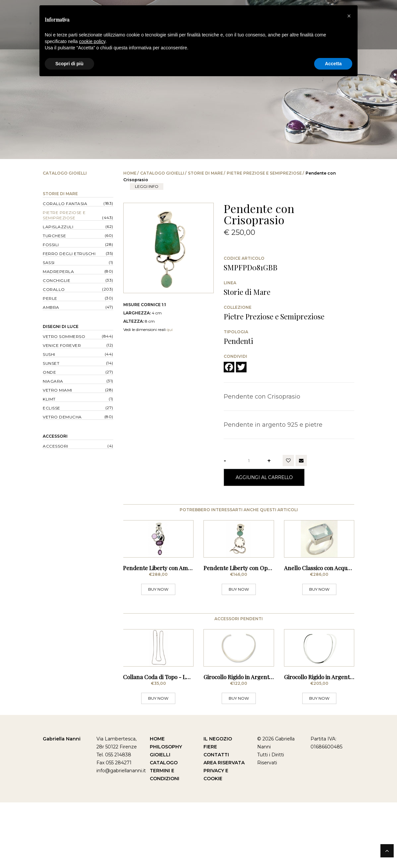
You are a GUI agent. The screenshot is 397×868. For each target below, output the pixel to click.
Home (130, 173)
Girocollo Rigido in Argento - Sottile (329, 742)
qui (170, 329)
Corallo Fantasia (65, 204)
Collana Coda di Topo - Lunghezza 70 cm (176, 742)
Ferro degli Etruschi (69, 254)
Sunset (51, 363)
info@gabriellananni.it (121, 836)
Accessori (55, 436)
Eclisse (52, 408)
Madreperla (58, 271)
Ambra (51, 307)
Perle (50, 298)
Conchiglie (57, 280)
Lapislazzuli (58, 227)
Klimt (49, 399)
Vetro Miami (57, 390)
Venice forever (62, 345)
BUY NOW (158, 622)
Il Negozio (218, 804)
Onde (49, 372)
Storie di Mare (205, 173)
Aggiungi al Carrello (264, 477)
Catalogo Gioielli (162, 173)
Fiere (210, 812)
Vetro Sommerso (64, 336)
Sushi (49, 354)
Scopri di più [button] (69, 64)
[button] (349, 16)
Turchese (54, 236)
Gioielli (160, 820)
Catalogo (164, 828)
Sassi (49, 263)
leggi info (147, 186)
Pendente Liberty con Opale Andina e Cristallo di (266, 601)
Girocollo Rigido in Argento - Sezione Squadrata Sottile (273, 742)
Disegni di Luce (61, 326)
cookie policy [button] (92, 41)
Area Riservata (224, 828)
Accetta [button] (333, 64)
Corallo (54, 289)
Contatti (216, 820)
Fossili (51, 245)
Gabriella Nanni (62, 804)
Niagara (53, 381)
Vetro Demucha (62, 417)
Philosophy (166, 812)
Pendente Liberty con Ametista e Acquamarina (182, 601)
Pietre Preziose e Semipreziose (264, 173)
